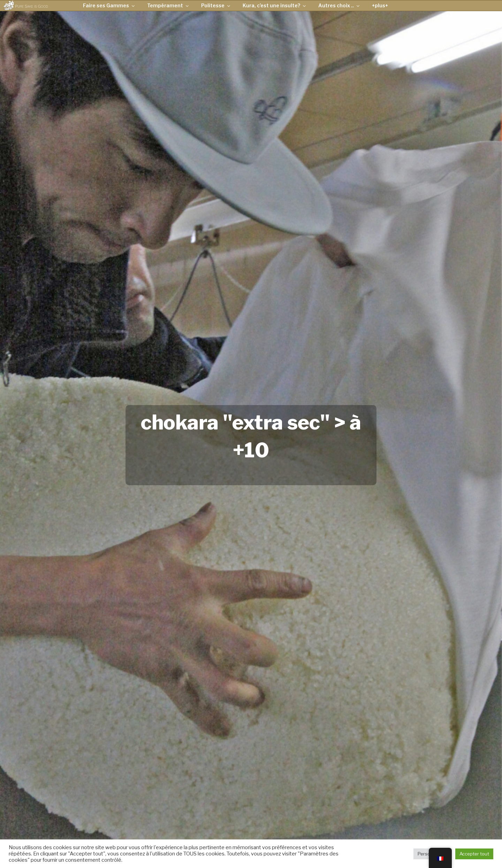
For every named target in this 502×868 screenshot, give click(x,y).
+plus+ (380, 5)
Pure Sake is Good (31, 6)
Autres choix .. (339, 5)
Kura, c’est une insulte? (275, 5)
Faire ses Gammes (109, 5)
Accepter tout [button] (474, 854)
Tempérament (168, 5)
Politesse (216, 5)
